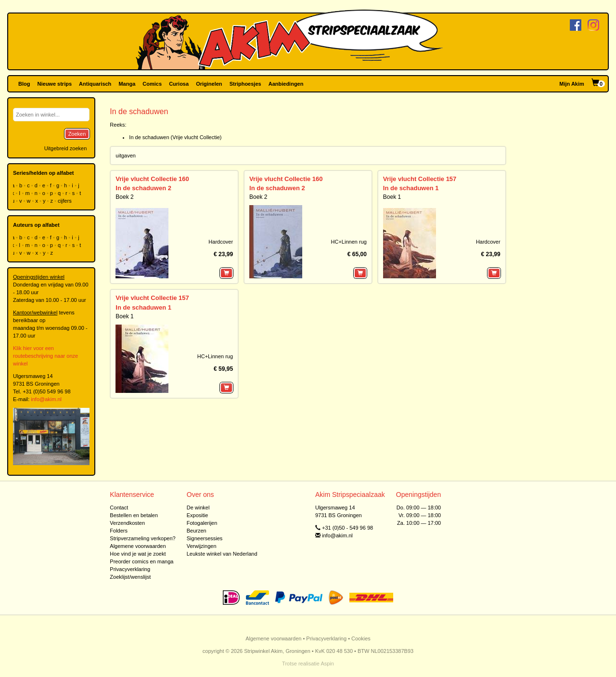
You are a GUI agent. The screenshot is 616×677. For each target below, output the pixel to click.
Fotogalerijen (202, 523)
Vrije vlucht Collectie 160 (152, 179)
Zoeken (77, 134)
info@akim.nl (46, 399)
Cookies (361, 638)
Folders (119, 531)
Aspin (327, 664)
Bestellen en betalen (134, 515)
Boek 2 (124, 197)
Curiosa (179, 84)
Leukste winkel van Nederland (222, 554)
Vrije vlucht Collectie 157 (420, 179)
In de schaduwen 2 (143, 188)
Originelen (209, 84)
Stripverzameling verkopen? (142, 538)
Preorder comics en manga (141, 561)
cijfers (65, 201)
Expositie (198, 515)
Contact (119, 508)
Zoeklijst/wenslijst (130, 577)
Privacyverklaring (130, 569)
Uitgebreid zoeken (66, 148)
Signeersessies (205, 538)
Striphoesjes (245, 84)
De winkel (198, 508)
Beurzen (197, 531)
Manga (127, 84)
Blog (24, 84)
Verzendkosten (127, 523)
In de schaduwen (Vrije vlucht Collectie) (175, 137)
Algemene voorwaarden (138, 546)
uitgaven (126, 156)
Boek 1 (392, 197)
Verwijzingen (202, 546)
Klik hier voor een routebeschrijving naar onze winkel (45, 356)
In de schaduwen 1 (411, 188)
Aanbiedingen (286, 84)
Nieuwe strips (55, 84)
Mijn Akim (572, 84)
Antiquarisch (95, 84)
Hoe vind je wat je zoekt (138, 554)
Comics (152, 84)
